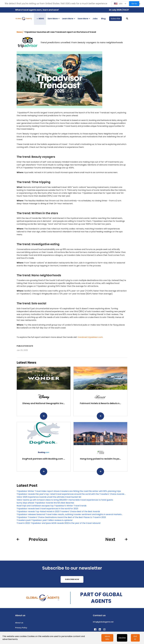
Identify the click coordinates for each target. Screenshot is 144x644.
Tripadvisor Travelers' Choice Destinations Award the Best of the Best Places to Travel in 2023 (61, 517)
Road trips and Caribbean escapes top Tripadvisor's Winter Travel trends (52, 506)
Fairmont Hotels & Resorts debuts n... (100, 403)
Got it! (135, 638)
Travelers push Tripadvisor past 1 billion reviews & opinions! (45, 520)
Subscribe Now (72, 579)
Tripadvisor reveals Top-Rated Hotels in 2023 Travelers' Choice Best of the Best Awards (58, 512)
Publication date (25, 346)
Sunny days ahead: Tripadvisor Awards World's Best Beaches (45, 503)
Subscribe (115, 19)
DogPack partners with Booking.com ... (44, 459)
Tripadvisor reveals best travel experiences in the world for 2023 (47, 509)
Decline (122, 638)
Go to (134, 4)
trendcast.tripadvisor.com (90, 337)
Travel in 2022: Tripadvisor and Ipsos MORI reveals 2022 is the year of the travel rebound (58, 523)
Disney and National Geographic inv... (44, 403)
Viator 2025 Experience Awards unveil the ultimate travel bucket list (49, 497)
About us (19, 623)
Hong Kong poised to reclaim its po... (100, 459)
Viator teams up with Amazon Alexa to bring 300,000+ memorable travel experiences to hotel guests (65, 500)
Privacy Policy (21, 628)
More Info (107, 638)
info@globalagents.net (103, 622)
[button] (120, 4)
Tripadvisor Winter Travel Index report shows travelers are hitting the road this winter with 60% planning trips (69, 491)
